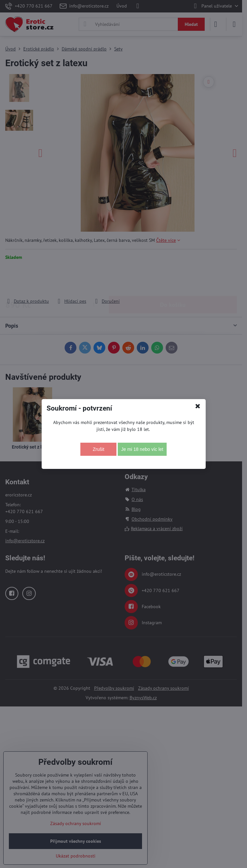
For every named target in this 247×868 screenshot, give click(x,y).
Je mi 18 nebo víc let (142, 449)
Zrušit (99, 449)
